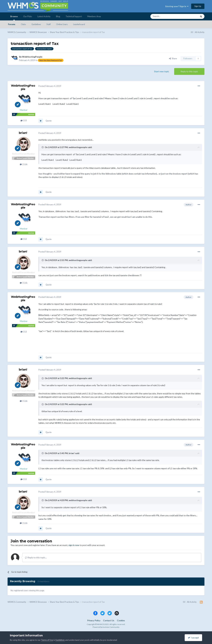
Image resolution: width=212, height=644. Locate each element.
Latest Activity (44, 16)
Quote (48, 121)
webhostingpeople (78, 147)
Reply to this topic (189, 71)
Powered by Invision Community (106, 627)
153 (24, 121)
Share (173, 58)
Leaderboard (79, 24)
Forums (12, 24)
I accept (193, 638)
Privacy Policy (94, 620)
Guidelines (36, 24)
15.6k (24, 164)
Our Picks (28, 16)
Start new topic (162, 71)
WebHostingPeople (32, 57)
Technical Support (74, 16)
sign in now (74, 545)
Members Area (94, 16)
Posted (50, 86)
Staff (49, 24)
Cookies (121, 620)
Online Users (62, 24)
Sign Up (198, 6)
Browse (14, 18)
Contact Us (109, 620)
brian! (23, 133)
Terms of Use (47, 640)
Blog (58, 16)
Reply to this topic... (36, 557)
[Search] (167, 16)
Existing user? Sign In (177, 6)
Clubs (23, 24)
